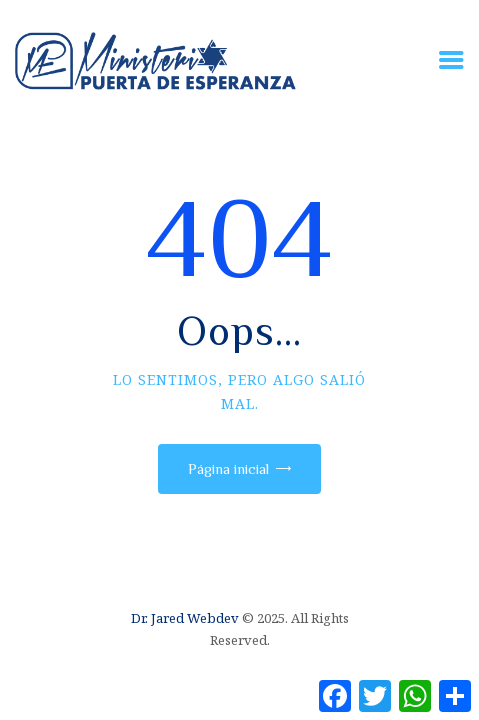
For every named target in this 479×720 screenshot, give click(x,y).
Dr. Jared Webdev (185, 618)
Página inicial (228, 468)
